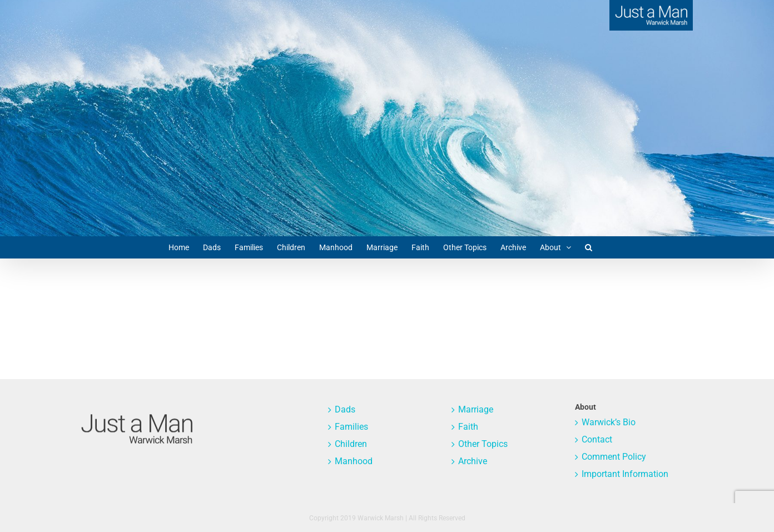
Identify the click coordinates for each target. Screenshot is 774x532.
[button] (589, 247)
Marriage (476, 409)
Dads (345, 409)
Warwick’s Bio (609, 422)
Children (351, 444)
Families (351, 427)
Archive (473, 461)
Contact (597, 439)
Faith (468, 427)
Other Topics (483, 444)
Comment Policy (614, 457)
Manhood (354, 461)
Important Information (625, 474)
